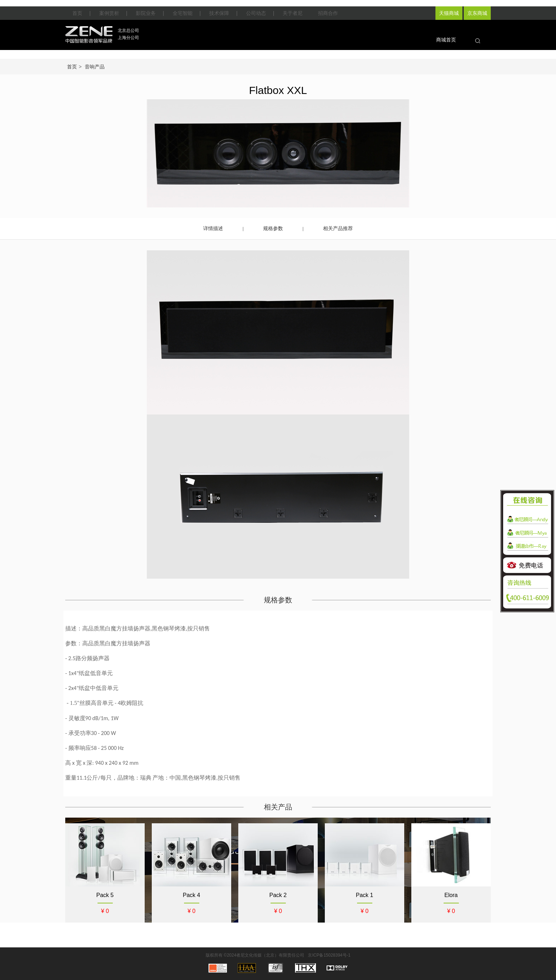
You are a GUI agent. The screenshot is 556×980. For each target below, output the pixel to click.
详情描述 (213, 228)
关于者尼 (293, 13)
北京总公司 (128, 30)
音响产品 (95, 67)
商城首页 (446, 40)
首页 (77, 13)
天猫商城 (449, 13)
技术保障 (219, 13)
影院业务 (146, 13)
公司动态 (256, 13)
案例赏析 (109, 13)
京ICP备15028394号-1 (329, 955)
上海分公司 (128, 38)
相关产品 (278, 807)
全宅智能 (183, 13)
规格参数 (273, 228)
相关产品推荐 (338, 228)
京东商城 (477, 13)
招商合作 (328, 13)
